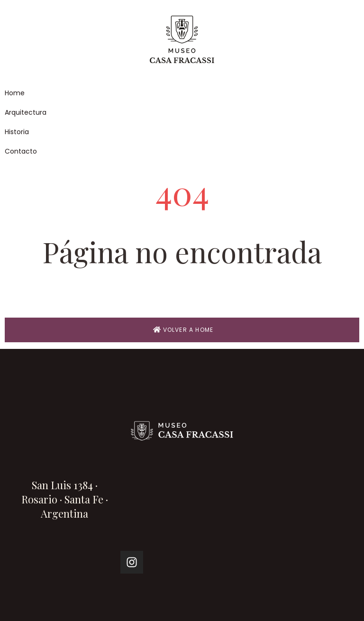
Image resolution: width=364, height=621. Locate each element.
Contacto (21, 151)
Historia (17, 132)
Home (15, 93)
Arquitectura (26, 112)
